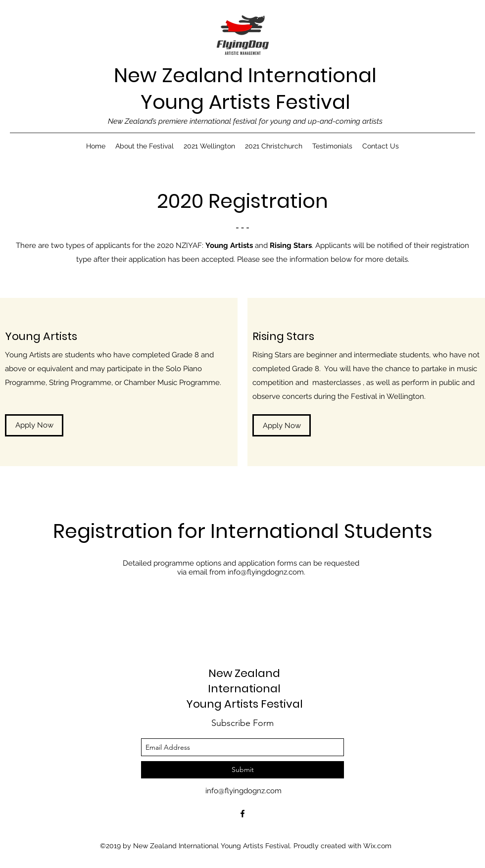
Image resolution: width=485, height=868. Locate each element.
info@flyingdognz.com (266, 572)
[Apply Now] (34, 425)
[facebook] (242, 814)
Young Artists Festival (245, 102)
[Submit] (242, 770)
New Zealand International (245, 75)
